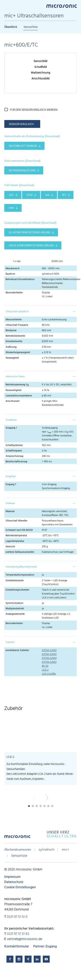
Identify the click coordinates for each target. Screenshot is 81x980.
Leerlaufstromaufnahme (19, 396)
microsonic (17, 838)
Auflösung (11, 347)
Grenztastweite (14, 341)
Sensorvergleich (21, 124)
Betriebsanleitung (22, 171)
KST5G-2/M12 (49, 658)
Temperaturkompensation (20, 575)
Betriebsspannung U (17, 385)
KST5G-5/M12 (49, 662)
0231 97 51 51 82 (18, 934)
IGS (47, 195)
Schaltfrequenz (14, 451)
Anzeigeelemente (15, 614)
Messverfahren (14, 320)
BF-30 (45, 666)
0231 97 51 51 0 (17, 917)
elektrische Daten (15, 377)
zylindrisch (46, 850)
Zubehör (10, 642)
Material (10, 511)
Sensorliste (31, 27)
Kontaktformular (17, 947)
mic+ (65, 850)
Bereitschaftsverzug (16, 462)
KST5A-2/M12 (49, 650)
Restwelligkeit (13, 390)
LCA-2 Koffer (49, 674)
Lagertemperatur (15, 541)
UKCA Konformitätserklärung (31, 246)
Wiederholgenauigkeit (18, 352)
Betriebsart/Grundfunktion (20, 279)
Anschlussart (13, 401)
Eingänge (11, 476)
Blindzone (11, 331)
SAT (11, 195)
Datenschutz (14, 882)
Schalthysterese (14, 445)
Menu (6, 6)
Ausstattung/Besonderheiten (21, 567)
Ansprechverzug (14, 456)
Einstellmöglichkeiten (17, 590)
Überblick (11, 27)
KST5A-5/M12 (49, 654)
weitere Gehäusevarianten (20, 552)
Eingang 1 (11, 484)
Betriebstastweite (15, 336)
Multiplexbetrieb (15, 609)
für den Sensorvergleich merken (34, 110)
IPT (64, 195)
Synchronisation (14, 603)
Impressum (12, 877)
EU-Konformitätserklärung (30, 233)
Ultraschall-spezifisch (17, 312)
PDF (11, 208)
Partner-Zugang (45, 947)
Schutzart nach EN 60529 (19, 530)
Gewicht (10, 547)
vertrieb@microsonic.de (25, 939)
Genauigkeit (12, 358)
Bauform (10, 274)
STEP (30, 195)
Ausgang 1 (11, 428)
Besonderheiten (14, 293)
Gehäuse (10, 503)
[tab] (40, 311)
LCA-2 (45, 670)
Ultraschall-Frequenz (17, 325)
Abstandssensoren (18, 850)
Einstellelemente (15, 581)
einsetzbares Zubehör (17, 650)
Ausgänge (11, 420)
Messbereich (13, 269)
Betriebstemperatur (16, 536)
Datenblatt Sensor (23, 146)
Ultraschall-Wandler (17, 521)
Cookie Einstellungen (20, 887)
